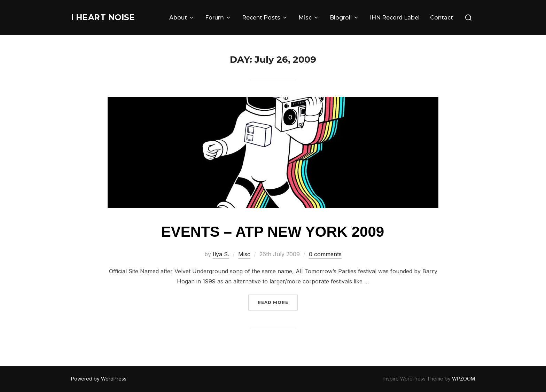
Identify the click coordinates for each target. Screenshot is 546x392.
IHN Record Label (395, 18)
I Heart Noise (108, 17)
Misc (309, 18)
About (182, 18)
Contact (442, 18)
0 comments (325, 254)
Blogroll (345, 18)
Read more (278, 302)
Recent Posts (265, 18)
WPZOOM (463, 379)
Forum (218, 18)
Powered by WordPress (99, 379)
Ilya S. (221, 254)
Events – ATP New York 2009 (273, 232)
